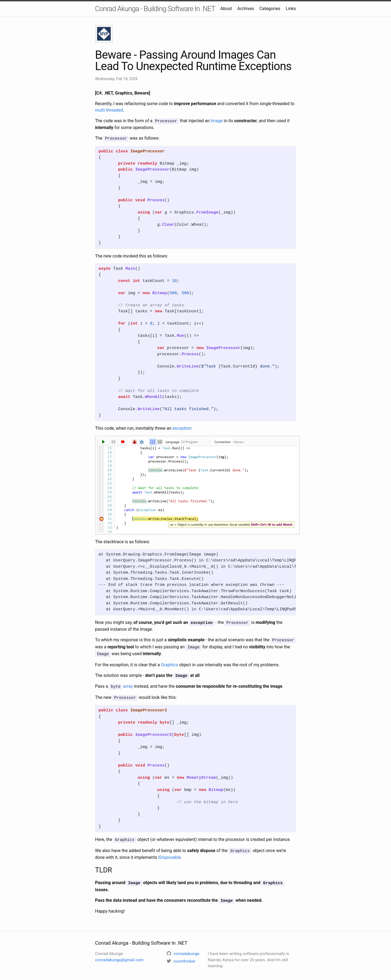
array (128, 684)
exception (182, 427)
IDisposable (170, 853)
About (226, 9)
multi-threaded (109, 110)
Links (291, 9)
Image (217, 121)
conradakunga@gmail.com (119, 954)
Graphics (170, 662)
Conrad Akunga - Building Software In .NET (155, 9)
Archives (246, 9)
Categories (270, 9)
